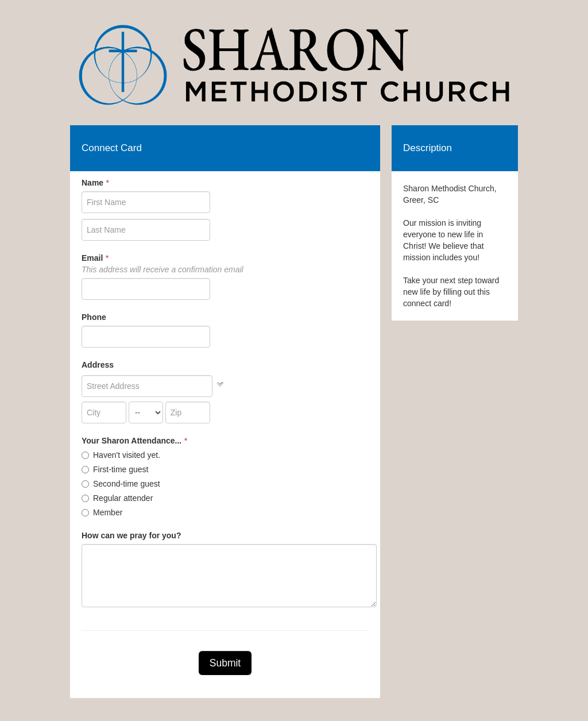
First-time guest (115, 469)
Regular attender (117, 498)
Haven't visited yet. (121, 455)
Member (102, 512)
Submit (225, 663)
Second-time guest (121, 484)
